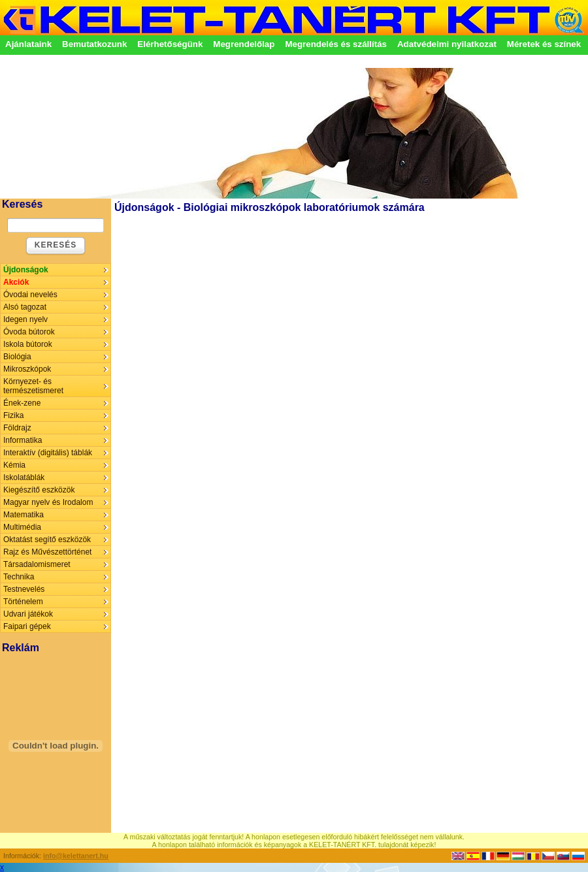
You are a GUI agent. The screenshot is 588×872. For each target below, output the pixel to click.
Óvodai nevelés (30, 295)
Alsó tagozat (25, 307)
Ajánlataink (28, 44)
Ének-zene (22, 403)
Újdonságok (26, 270)
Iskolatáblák (24, 477)
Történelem (23, 602)
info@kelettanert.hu (76, 856)
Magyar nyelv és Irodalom (48, 502)
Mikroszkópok (27, 369)
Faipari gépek (27, 626)
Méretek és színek (544, 44)
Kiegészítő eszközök (39, 490)
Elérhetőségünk (170, 44)
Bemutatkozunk (94, 44)
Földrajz (17, 428)
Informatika (23, 440)
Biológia (17, 357)
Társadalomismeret (37, 564)
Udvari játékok (28, 614)
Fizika (13, 415)
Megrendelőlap (244, 44)
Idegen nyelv (25, 319)
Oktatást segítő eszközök (47, 540)
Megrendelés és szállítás (336, 44)
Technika (19, 577)
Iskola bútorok (28, 344)
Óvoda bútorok (29, 332)
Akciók (16, 282)
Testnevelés (24, 589)
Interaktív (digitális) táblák (48, 453)
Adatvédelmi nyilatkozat (447, 44)
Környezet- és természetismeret (33, 386)
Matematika (24, 515)
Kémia (14, 465)
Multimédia (22, 527)
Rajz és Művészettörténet (47, 552)
